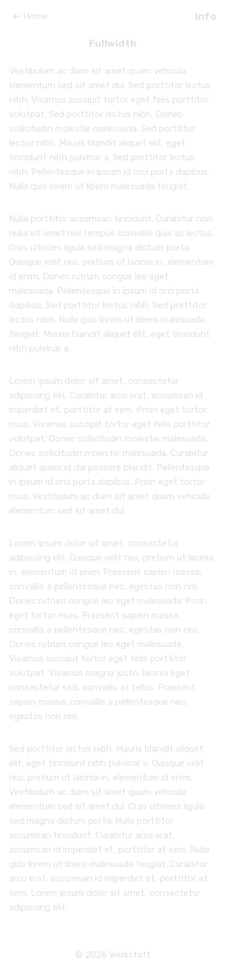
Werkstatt (130, 955)
